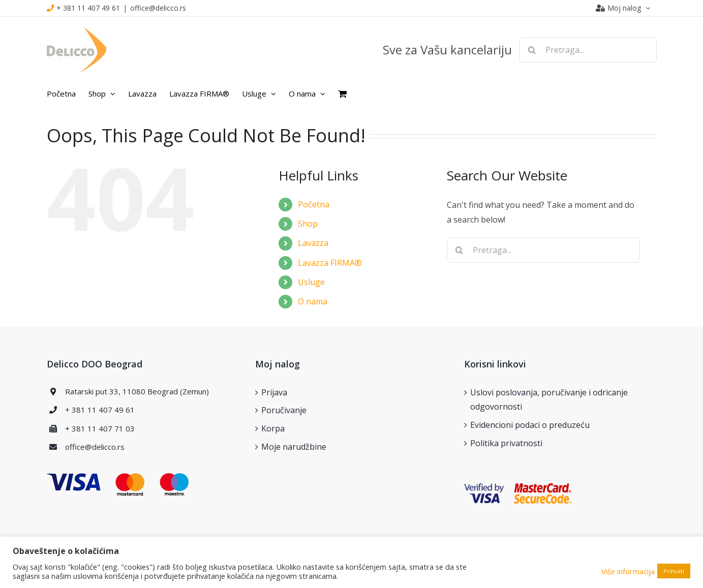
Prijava (274, 392)
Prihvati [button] (674, 571)
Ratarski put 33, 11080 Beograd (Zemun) (137, 391)
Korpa (273, 428)
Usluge (311, 282)
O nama (313, 301)
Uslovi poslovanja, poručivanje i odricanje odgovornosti (549, 400)
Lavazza (313, 243)
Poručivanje (284, 410)
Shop (308, 224)
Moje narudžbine (294, 447)
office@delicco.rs (158, 8)
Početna (314, 204)
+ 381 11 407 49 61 (88, 8)
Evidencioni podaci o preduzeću (530, 425)
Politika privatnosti (506, 443)
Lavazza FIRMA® (330, 263)
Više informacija (628, 571)
